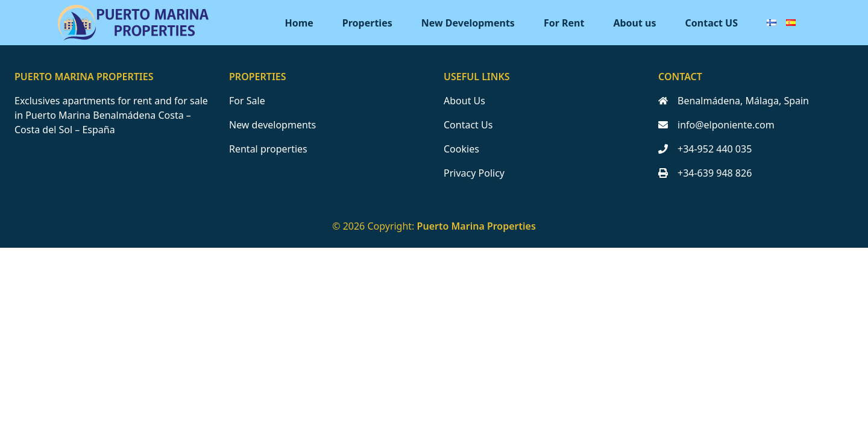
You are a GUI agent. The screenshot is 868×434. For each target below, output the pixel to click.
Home (299, 23)
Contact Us (468, 125)
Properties (367, 23)
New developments (272, 125)
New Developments (468, 23)
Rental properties (268, 149)
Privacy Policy (474, 173)
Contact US (712, 23)
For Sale (247, 101)
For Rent (564, 23)
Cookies (461, 149)
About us (634, 23)
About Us (464, 101)
